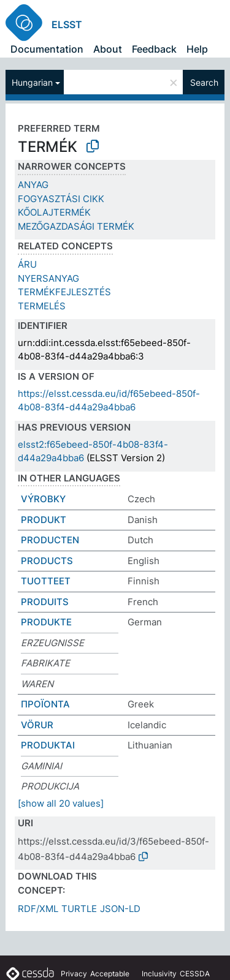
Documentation (47, 49)
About (108, 49)
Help (197, 49)
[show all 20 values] (61, 803)
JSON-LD (120, 909)
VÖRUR (37, 725)
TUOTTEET (46, 581)
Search (204, 82)
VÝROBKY (43, 499)
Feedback (154, 49)
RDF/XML (38, 909)
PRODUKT (44, 520)
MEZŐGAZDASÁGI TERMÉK (76, 226)
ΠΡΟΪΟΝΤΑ (45, 704)
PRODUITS (45, 602)
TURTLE (79, 909)
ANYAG (33, 185)
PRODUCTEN (50, 540)
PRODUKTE (46, 622)
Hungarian (32, 82)
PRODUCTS (47, 561)
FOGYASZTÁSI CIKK (61, 199)
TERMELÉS (42, 306)
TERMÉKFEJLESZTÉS (64, 292)
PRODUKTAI (48, 745)
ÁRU (27, 264)
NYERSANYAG (48, 278)
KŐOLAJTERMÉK (54, 212)
